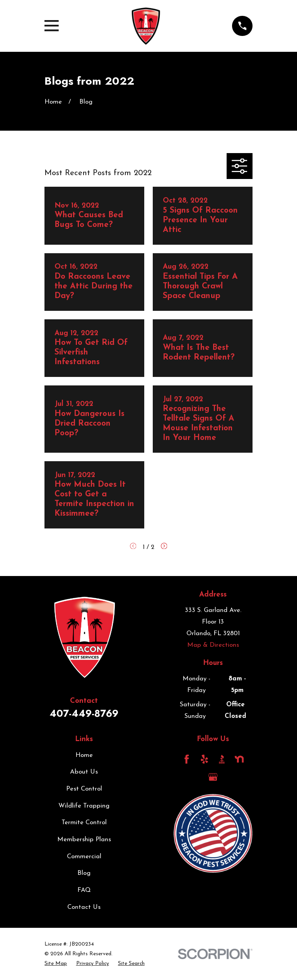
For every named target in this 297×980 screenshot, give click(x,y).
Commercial (84, 856)
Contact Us (84, 907)
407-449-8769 (84, 713)
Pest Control (84, 789)
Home (84, 755)
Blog (84, 873)
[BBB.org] (222, 759)
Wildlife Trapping (84, 806)
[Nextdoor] (239, 759)
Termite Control (84, 822)
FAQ (84, 890)
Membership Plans (84, 839)
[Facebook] (187, 759)
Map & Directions (213, 645)
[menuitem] (56, 964)
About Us (84, 772)
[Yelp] (204, 759)
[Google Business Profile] (213, 777)
